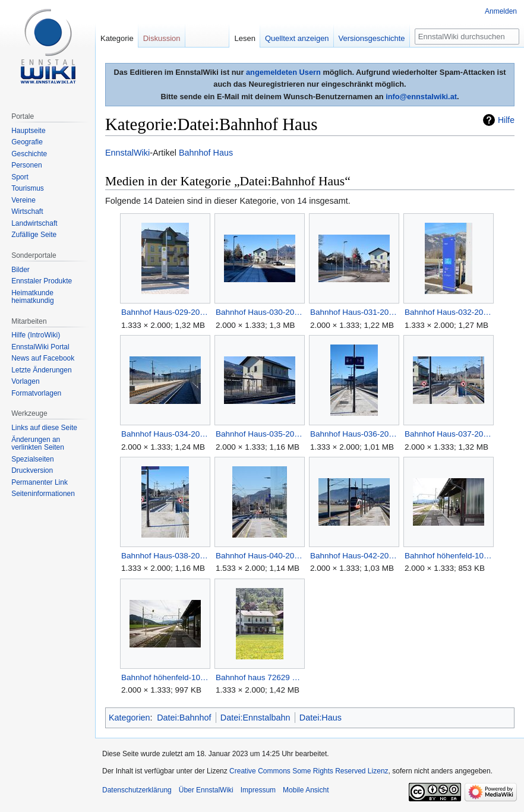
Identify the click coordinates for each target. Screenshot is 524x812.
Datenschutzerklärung (137, 790)
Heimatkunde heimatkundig (32, 297)
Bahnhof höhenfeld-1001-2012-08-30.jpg (165, 677)
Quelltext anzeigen (297, 38)
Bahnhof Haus (206, 153)
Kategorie (117, 38)
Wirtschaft (27, 211)
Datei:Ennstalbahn (255, 718)
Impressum (258, 790)
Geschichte (29, 154)
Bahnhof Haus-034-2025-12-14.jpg (165, 434)
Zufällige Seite (34, 235)
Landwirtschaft (34, 223)
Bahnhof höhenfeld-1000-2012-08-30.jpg (448, 556)
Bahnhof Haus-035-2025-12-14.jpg (259, 434)
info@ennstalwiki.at (421, 97)
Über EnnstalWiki (206, 790)
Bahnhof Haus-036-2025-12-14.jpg (354, 434)
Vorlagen (25, 381)
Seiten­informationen (43, 494)
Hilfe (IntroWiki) (36, 335)
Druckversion (32, 470)
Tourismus (28, 188)
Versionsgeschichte (372, 38)
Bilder (20, 270)
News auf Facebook (43, 358)
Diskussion (162, 38)
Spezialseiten (32, 459)
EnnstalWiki (127, 153)
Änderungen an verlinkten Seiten (38, 444)
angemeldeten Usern (283, 72)
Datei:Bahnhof (184, 718)
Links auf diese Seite (44, 428)
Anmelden (501, 11)
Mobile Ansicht (306, 790)
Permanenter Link (40, 482)
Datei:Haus (321, 718)
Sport (20, 177)
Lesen (244, 38)
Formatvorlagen (36, 393)
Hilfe (506, 120)
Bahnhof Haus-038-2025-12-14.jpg (165, 556)
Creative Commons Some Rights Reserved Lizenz (309, 771)
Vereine (23, 200)
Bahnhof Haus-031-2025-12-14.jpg (354, 312)
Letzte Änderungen (41, 370)
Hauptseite (28, 131)
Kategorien (130, 718)
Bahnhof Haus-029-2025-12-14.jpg (165, 312)
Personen (26, 165)
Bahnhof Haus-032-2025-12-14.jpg (448, 312)
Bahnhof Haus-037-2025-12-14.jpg (448, 434)
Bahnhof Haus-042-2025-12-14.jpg (354, 556)
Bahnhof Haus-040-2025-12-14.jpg (259, 556)
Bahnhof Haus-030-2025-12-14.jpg (259, 312)
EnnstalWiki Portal (40, 347)
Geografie (27, 142)
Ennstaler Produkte (42, 281)
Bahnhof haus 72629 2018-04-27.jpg (259, 677)
